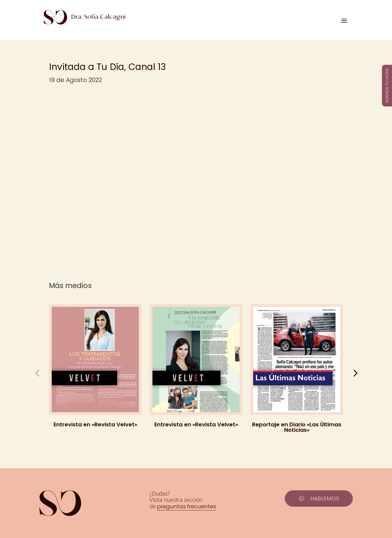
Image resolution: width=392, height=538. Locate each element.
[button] (355, 373)
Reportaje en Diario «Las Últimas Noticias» (297, 427)
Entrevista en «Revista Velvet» (95, 424)
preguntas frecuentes (186, 506)
